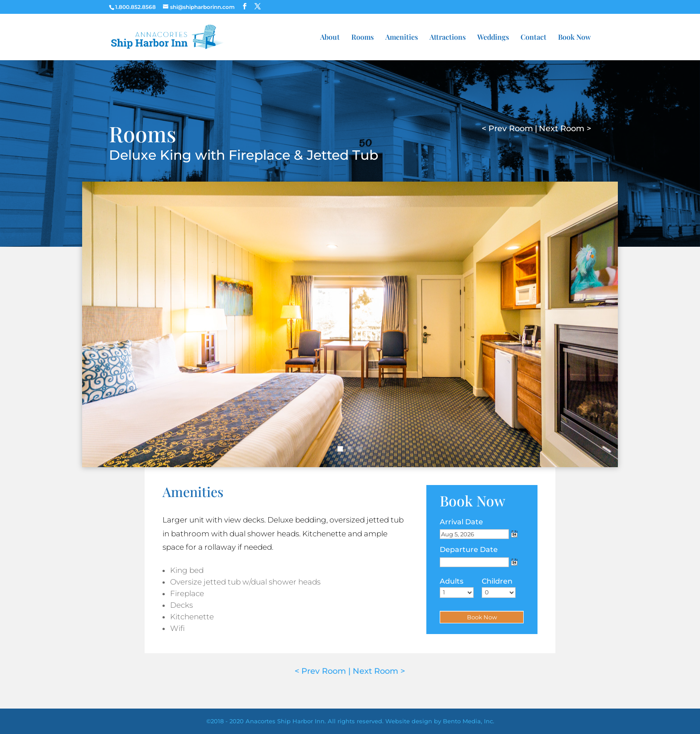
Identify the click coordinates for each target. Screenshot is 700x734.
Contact (533, 38)
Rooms (362, 38)
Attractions (448, 38)
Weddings (493, 38)
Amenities (402, 38)
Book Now (575, 38)
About (330, 38)
